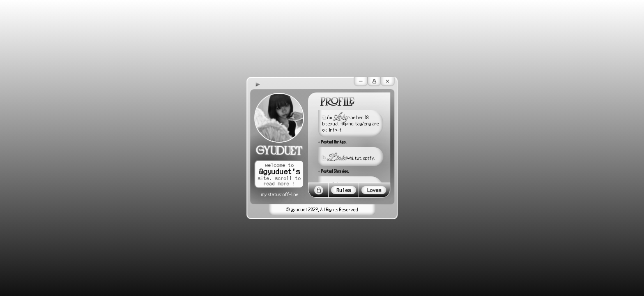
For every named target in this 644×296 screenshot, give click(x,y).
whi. (351, 158)
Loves (374, 190)
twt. (359, 158)
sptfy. (369, 158)
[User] (374, 81)
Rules (344, 190)
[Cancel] (388, 81)
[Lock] (319, 190)
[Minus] (361, 81)
